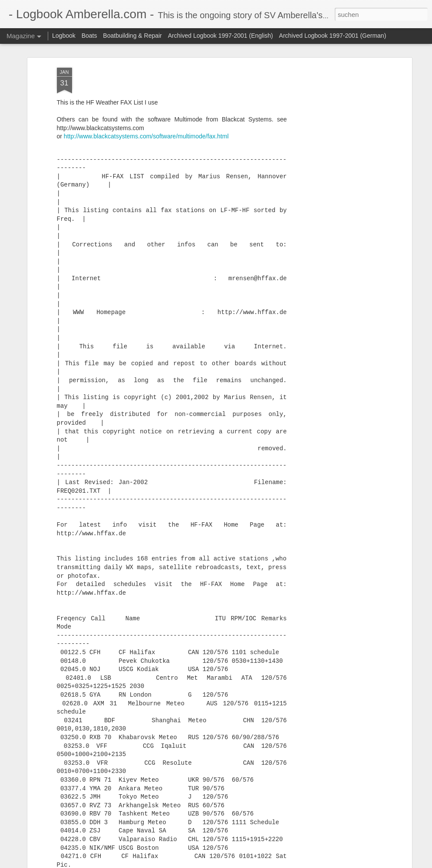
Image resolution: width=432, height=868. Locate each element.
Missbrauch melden (279, 863)
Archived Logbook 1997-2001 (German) (333, 36)
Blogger (247, 863)
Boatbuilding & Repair (132, 36)
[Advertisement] (335, 163)
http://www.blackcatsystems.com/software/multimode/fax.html (146, 95)
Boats (89, 36)
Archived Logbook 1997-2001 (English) (221, 36)
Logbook (64, 36)
